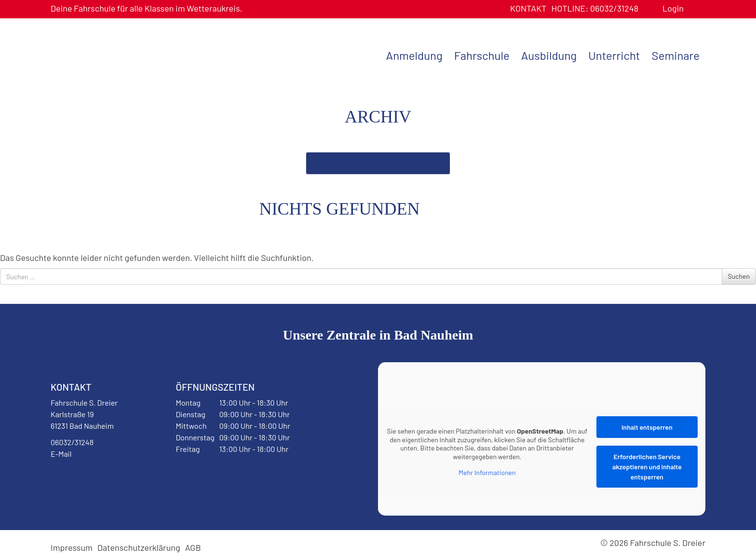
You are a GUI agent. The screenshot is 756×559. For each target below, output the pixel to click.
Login (673, 8)
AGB (193, 547)
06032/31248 (595, 8)
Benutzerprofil (695, 8)
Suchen (739, 276)
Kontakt (528, 8)
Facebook (74, 478)
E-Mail (61, 454)
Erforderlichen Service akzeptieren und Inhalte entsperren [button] (647, 467)
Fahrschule (482, 55)
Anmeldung (414, 55)
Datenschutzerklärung (139, 547)
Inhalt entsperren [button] (647, 427)
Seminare (676, 55)
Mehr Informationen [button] (487, 472)
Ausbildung (549, 55)
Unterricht (614, 55)
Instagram (112, 478)
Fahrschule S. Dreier (111, 55)
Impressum (72, 547)
